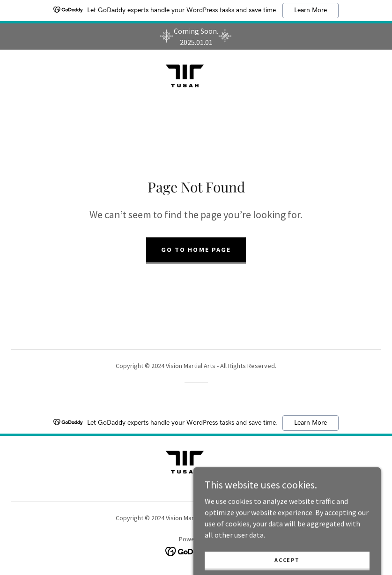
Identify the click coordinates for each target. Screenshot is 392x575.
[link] (185, 76)
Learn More (311, 10)
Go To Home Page (196, 250)
